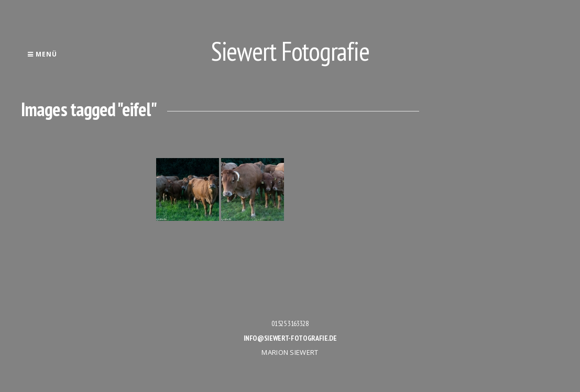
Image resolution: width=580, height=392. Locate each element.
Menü (42, 54)
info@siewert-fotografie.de (290, 338)
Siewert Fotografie (290, 51)
